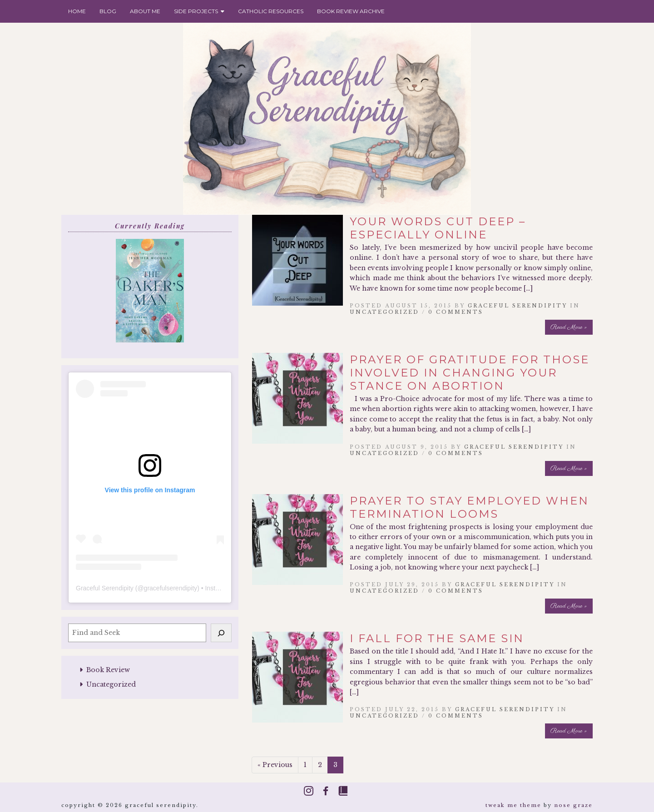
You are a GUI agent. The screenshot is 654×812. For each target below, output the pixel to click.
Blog (108, 11)
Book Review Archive (351, 11)
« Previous (275, 765)
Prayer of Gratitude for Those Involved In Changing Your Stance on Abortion (470, 373)
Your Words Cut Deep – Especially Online (438, 228)
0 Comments (456, 312)
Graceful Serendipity (105, 588)
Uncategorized (111, 684)
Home (77, 11)
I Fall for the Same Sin (437, 638)
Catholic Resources (271, 11)
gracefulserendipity (171, 588)
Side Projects (199, 11)
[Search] (221, 633)
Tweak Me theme (513, 805)
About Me (145, 11)
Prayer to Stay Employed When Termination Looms (469, 507)
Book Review (108, 670)
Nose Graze (573, 805)
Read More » (569, 327)
